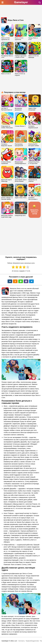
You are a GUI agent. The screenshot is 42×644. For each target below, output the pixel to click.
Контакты (22, 641)
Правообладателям (32, 641)
